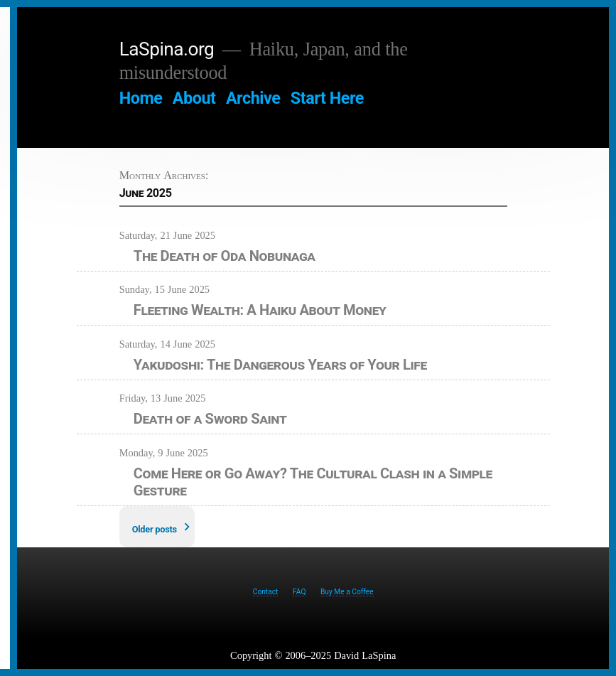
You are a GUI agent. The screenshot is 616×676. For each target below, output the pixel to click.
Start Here (327, 98)
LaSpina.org (167, 49)
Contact (266, 592)
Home (141, 98)
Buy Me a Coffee (347, 592)
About (194, 98)
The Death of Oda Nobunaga (225, 256)
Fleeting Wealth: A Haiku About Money (260, 310)
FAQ (299, 592)
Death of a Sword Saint (210, 419)
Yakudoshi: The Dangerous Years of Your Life (280, 365)
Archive (253, 98)
